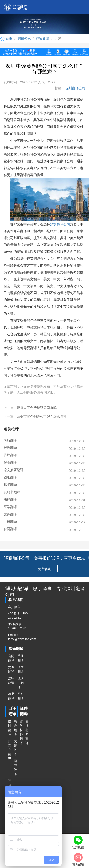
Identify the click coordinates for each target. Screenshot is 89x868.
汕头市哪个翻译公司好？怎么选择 (42, 416)
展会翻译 (15, 728)
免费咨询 (45, 569)
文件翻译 (11, 669)
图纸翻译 (21, 696)
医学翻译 (21, 669)
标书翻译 (11, 696)
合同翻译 (11, 658)
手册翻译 (21, 658)
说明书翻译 (21, 683)
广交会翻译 (9, 750)
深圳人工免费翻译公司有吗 (37, 408)
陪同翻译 (9, 728)
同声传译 (15, 768)
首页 (6, 39)
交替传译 (15, 748)
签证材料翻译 (27, 732)
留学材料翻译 (21, 732)
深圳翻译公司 (75, 88)
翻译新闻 (42, 39)
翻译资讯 (24, 39)
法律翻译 (11, 681)
